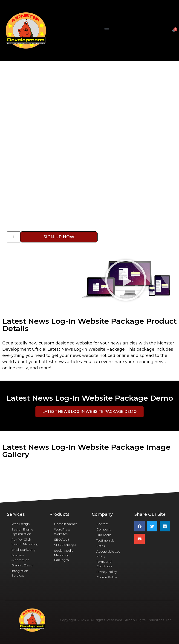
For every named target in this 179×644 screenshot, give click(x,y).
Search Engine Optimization (22, 532)
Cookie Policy (107, 577)
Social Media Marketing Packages (64, 555)
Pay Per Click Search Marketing (25, 542)
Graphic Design (23, 565)
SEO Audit (62, 539)
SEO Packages (65, 545)
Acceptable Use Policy (108, 554)
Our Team (104, 535)
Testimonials (105, 540)
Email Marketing (23, 550)
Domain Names (66, 524)
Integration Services (20, 573)
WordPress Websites (62, 532)
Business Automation (20, 557)
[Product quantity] (14, 237)
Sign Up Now (59, 237)
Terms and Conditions (104, 564)
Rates (101, 546)
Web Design (21, 524)
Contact (102, 524)
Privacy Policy (107, 572)
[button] (107, 30)
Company (104, 529)
